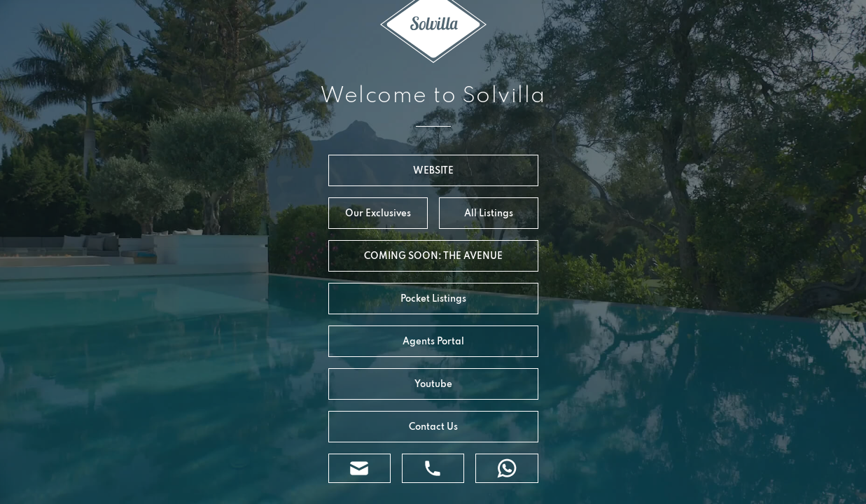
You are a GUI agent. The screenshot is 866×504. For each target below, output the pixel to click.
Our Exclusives (378, 213)
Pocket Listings (433, 298)
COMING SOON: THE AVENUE (433, 255)
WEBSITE (433, 170)
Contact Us (433, 426)
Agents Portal (433, 341)
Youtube (433, 384)
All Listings (489, 213)
